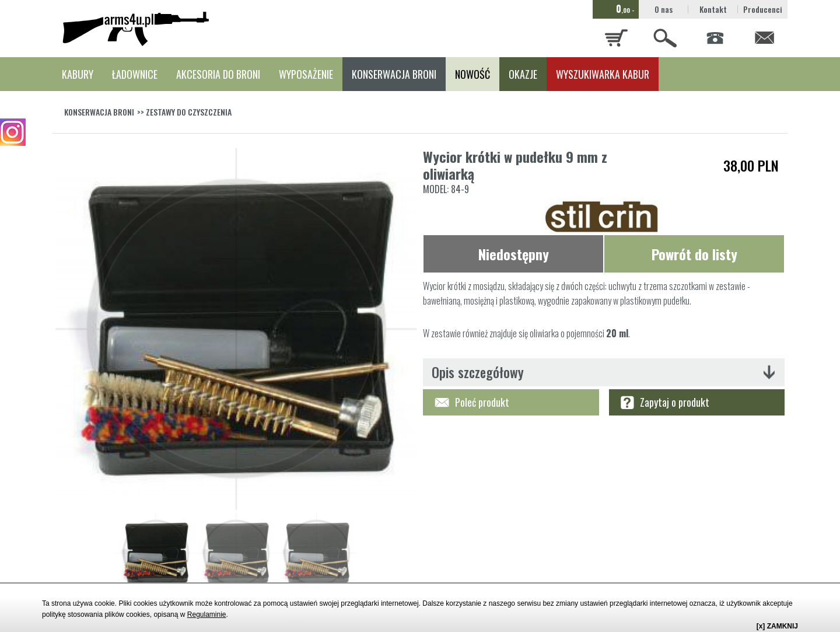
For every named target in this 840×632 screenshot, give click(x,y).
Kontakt (713, 9)
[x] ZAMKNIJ (777, 626)
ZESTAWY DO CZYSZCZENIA (189, 112)
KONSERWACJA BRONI (394, 74)
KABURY (78, 74)
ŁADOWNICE (135, 74)
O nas (664, 9)
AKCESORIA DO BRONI (218, 74)
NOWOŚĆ (473, 74)
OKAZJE (523, 74)
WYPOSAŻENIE (306, 74)
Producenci (763, 9)
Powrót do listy (694, 254)
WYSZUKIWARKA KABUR (603, 74)
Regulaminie (207, 614)
